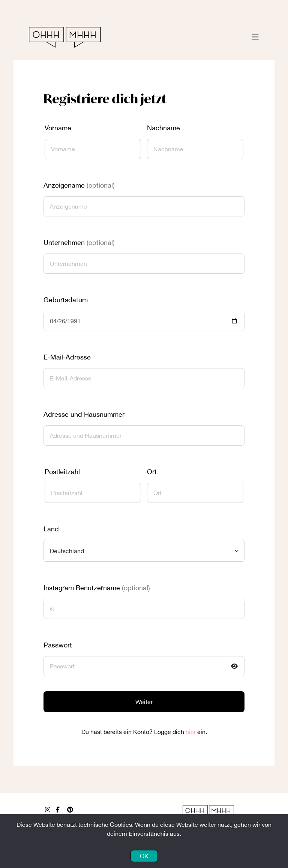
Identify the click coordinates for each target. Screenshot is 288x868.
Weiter (144, 702)
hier (191, 732)
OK (144, 856)
